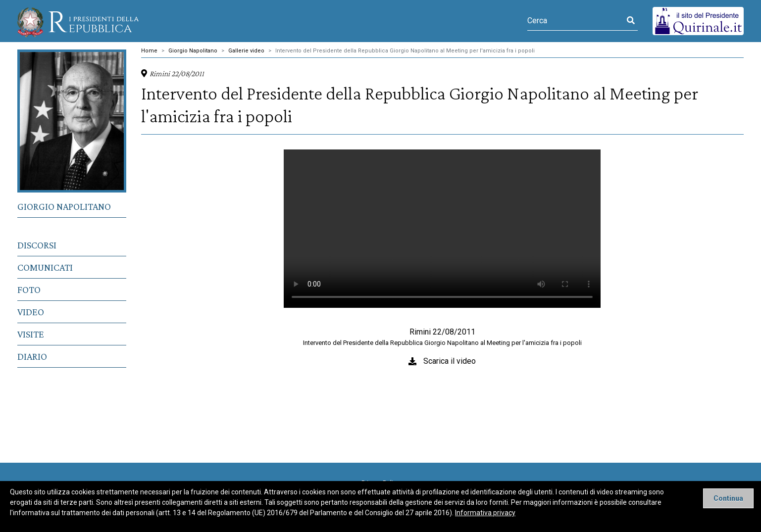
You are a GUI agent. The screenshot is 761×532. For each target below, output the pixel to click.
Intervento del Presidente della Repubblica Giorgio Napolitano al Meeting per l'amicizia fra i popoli (405, 51)
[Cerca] (576, 21)
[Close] (728, 498)
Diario (32, 356)
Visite (31, 334)
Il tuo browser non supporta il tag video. (442, 229)
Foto (29, 290)
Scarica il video (450, 361)
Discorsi (37, 245)
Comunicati (45, 267)
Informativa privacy (485, 513)
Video (31, 312)
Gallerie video (246, 51)
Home (149, 51)
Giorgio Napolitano (64, 206)
